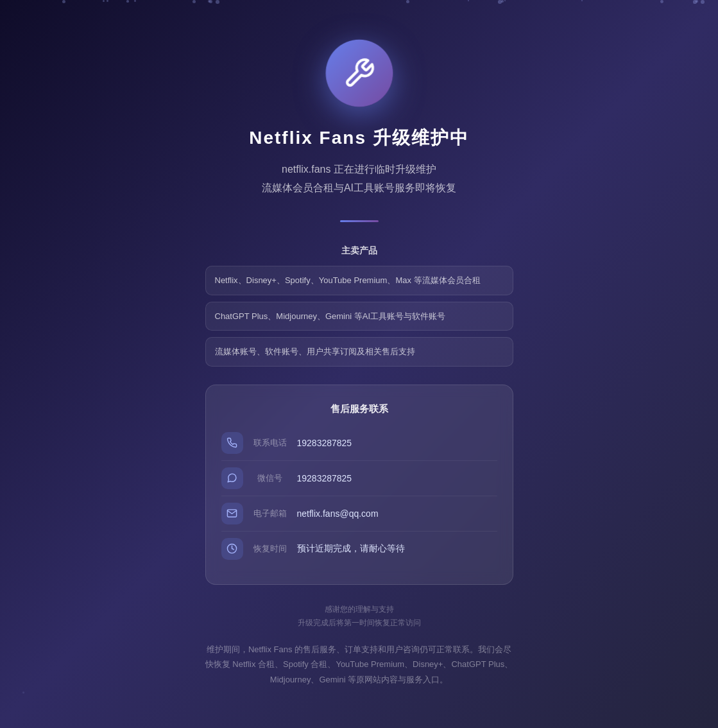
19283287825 (325, 443)
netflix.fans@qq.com (338, 514)
